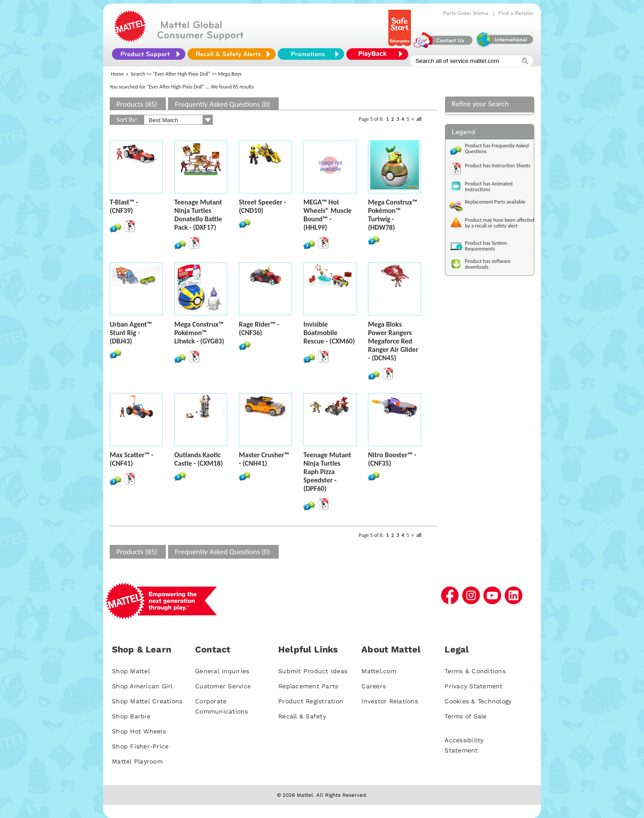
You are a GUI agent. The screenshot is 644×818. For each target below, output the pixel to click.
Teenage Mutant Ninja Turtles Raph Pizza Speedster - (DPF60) (327, 472)
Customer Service (223, 686)
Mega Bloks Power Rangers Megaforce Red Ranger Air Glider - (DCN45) (393, 341)
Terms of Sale (466, 716)
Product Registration (311, 701)
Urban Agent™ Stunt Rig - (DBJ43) (131, 333)
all (419, 119)
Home (117, 74)
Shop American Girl (142, 686)
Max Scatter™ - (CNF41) (132, 459)
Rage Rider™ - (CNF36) (259, 328)
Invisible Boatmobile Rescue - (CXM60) (329, 333)
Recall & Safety (302, 716)
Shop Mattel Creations (147, 701)
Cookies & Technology (478, 701)
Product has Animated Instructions (489, 187)
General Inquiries (222, 671)
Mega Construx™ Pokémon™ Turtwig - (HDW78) (393, 215)
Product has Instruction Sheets (498, 166)
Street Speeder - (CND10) (263, 206)
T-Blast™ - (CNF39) (124, 206)
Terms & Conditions (475, 671)
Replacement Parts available (495, 202)
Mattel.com (379, 671)
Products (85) (137, 104)
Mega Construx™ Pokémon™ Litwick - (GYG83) (199, 333)
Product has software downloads (488, 264)
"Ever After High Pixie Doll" (182, 74)
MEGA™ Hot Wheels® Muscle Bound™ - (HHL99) (328, 215)
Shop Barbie (131, 716)
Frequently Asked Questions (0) (222, 104)
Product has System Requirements (486, 246)
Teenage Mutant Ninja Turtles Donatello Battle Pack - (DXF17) (198, 215)
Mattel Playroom (137, 761)
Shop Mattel (131, 671)
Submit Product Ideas (313, 671)
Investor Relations (390, 701)
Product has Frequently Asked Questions (497, 149)
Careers (374, 686)
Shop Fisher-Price (140, 746)
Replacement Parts (308, 686)
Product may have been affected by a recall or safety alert (500, 223)
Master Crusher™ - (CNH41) (264, 459)
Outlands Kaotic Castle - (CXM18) (199, 459)
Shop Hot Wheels (139, 731)
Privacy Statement (473, 686)
